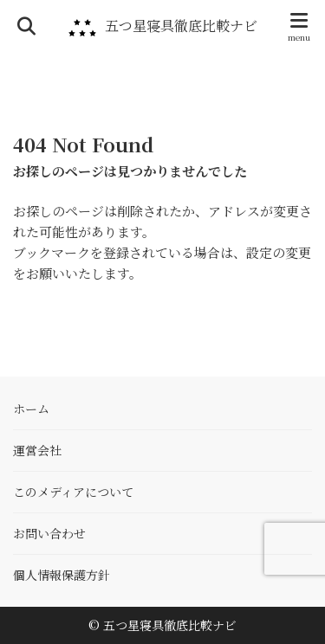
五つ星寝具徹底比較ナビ (181, 26)
